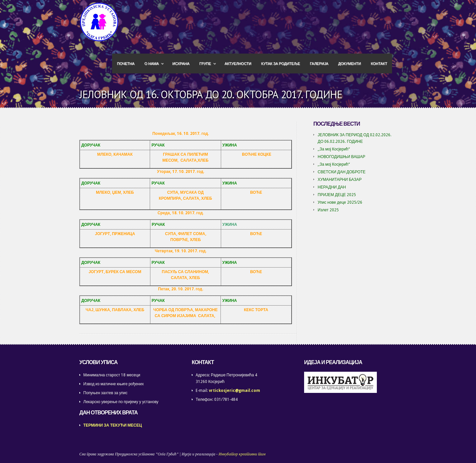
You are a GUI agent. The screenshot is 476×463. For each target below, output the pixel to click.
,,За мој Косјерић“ (334, 149)
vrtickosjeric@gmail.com (235, 391)
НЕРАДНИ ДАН (332, 187)
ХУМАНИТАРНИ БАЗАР (340, 180)
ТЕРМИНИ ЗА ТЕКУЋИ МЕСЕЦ (113, 425)
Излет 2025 (328, 210)
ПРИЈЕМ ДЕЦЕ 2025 (337, 195)
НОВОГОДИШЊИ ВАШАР (341, 157)
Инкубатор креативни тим (242, 454)
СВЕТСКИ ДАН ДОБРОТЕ (342, 172)
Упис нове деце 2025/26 (340, 202)
